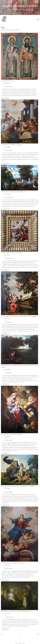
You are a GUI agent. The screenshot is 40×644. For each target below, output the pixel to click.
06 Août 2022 (9, 198)
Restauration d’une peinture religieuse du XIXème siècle (16, 611)
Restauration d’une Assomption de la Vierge (13, 563)
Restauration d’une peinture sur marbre (12, 253)
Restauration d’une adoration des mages (12, 145)
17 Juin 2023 (9, 87)
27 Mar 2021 (9, 322)
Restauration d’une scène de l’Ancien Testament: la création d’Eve (18, 486)
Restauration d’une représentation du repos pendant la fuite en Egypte (19, 316)
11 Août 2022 (9, 151)
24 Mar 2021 (9, 373)
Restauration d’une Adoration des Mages (12, 434)
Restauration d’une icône (8, 81)
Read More (5, 98)
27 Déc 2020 (9, 440)
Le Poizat (8, 83)
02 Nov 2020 (9, 617)
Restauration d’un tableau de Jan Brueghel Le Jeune (15, 192)
